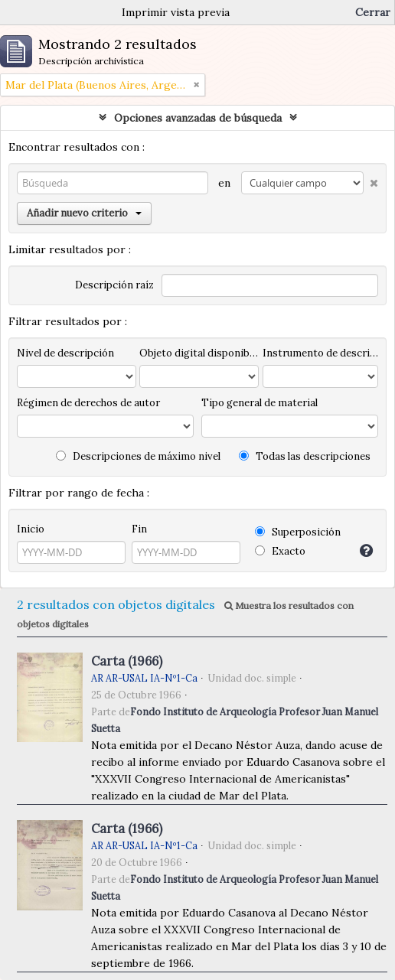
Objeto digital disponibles (199, 353)
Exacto (280, 551)
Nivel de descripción (65, 353)
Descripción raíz (114, 285)
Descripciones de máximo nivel (138, 456)
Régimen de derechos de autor (88, 403)
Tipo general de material (260, 403)
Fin (139, 529)
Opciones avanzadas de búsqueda (198, 118)
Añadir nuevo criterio (84, 213)
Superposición (298, 532)
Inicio (31, 529)
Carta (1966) (127, 661)
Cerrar (373, 12)
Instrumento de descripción (320, 353)
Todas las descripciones (305, 456)
